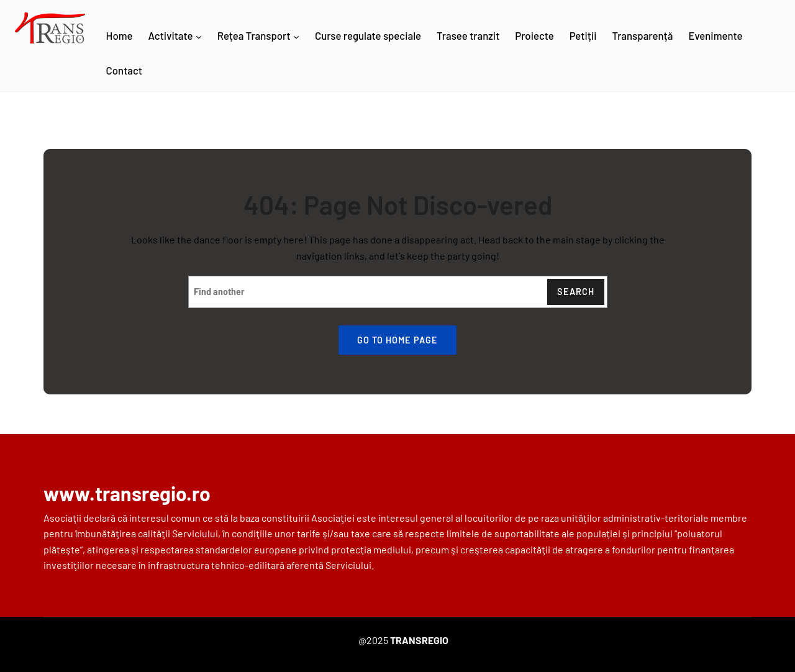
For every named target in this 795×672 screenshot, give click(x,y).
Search (576, 292)
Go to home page (397, 340)
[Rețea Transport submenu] (296, 37)
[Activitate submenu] (199, 37)
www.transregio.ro (127, 493)
